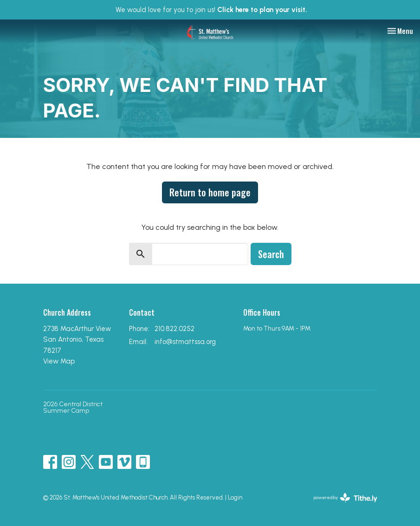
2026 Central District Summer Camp (73, 407)
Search (271, 254)
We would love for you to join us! (211, 10)
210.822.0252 (174, 329)
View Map (59, 361)
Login (235, 497)
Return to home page (210, 192)
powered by (346, 498)
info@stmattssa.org (185, 342)
